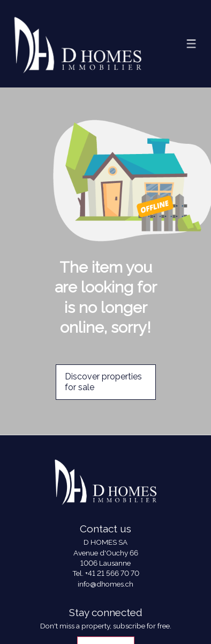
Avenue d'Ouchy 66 (106, 553)
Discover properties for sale (103, 382)
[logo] (78, 44)
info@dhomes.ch (105, 584)
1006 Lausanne (105, 563)
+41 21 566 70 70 (112, 573)
